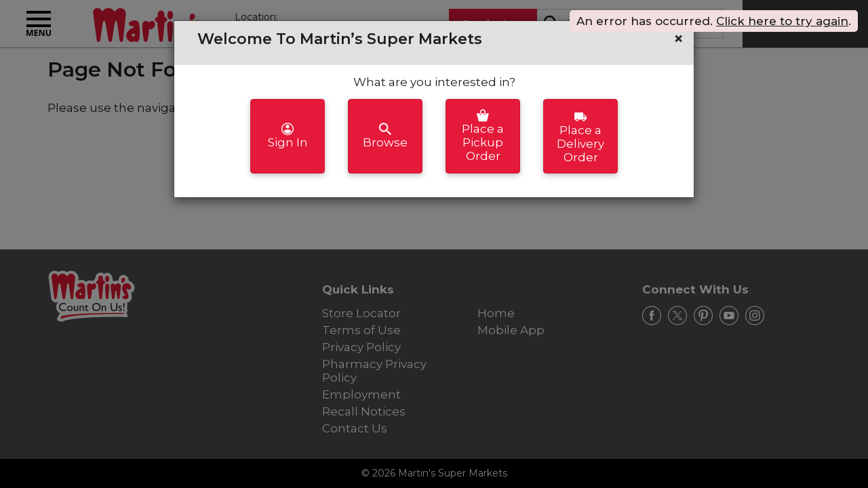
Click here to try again (782, 21)
